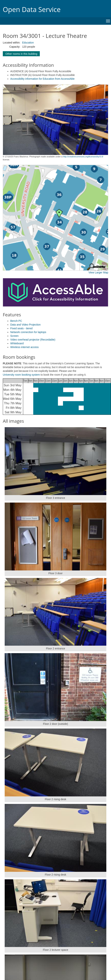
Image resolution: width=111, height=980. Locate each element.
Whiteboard (17, 343)
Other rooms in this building (21, 54)
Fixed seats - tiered (21, 328)
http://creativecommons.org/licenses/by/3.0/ (83, 157)
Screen (14, 336)
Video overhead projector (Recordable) (33, 340)
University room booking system (21, 375)
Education (28, 43)
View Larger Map (98, 272)
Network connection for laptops (28, 332)
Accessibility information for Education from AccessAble (42, 79)
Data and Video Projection (25, 325)
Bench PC (16, 321)
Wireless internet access (24, 347)
